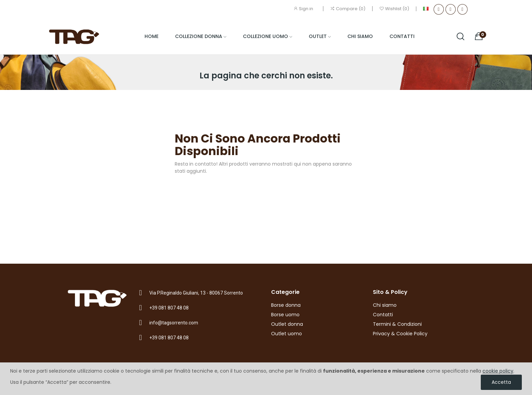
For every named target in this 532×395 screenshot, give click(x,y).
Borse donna (286, 305)
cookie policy (498, 371)
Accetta (501, 382)
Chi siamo (385, 305)
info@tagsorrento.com (174, 323)
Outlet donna (287, 324)
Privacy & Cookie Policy (400, 334)
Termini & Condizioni (397, 324)
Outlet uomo (287, 334)
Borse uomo (285, 315)
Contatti (383, 315)
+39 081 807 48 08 (169, 308)
